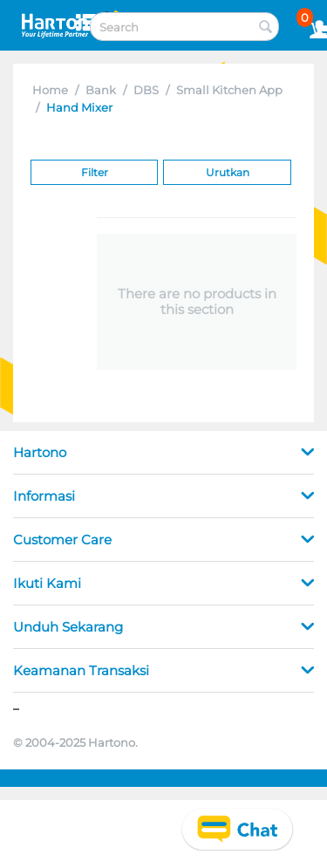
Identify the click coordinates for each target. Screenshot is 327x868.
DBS (146, 90)
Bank (101, 90)
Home (50, 90)
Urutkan (228, 172)
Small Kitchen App (229, 90)
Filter (95, 172)
